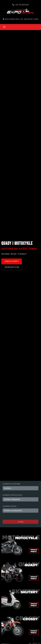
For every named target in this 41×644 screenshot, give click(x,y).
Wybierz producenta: (13, 495)
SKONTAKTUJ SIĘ (12, 267)
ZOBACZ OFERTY (12, 261)
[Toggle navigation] (4, 27)
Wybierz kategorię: (11, 484)
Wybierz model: (10, 506)
